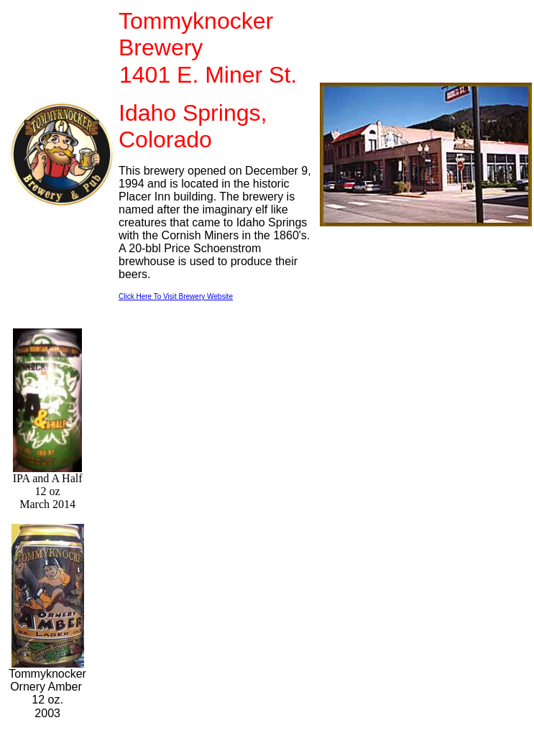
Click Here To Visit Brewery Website (176, 296)
